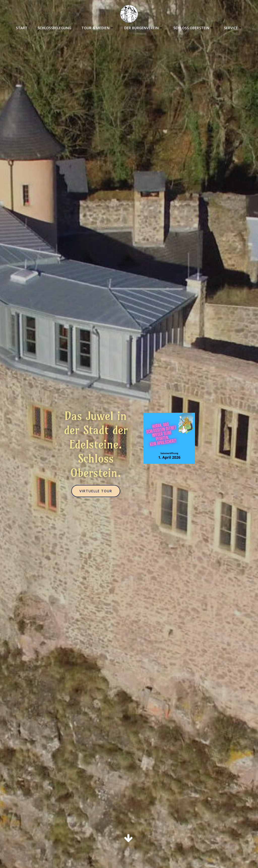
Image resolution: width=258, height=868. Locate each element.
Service (233, 28)
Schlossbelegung (54, 28)
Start (22, 28)
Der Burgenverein (144, 28)
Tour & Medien (98, 28)
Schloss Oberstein (194, 28)
